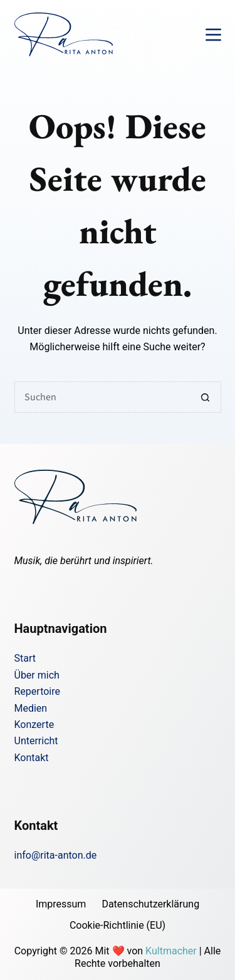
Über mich (37, 675)
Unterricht (36, 741)
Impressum (61, 904)
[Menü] (213, 35)
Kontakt (32, 758)
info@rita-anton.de (56, 855)
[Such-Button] (206, 397)
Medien (31, 708)
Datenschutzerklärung (150, 904)
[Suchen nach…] (102, 397)
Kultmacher (171, 951)
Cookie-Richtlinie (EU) (118, 925)
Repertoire (37, 691)
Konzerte (34, 725)
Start (25, 658)
